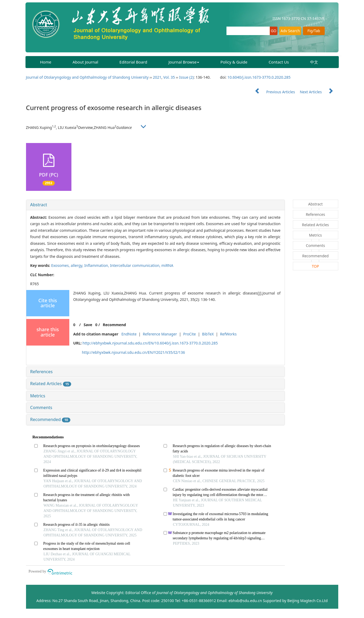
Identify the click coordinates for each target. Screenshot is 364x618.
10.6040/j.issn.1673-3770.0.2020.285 (259, 77)
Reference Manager (160, 334)
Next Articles (319, 92)
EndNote (129, 334)
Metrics (38, 396)
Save (88, 325)
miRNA (167, 265)
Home (46, 62)
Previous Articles (273, 92)
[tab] (155, 205)
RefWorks (228, 334)
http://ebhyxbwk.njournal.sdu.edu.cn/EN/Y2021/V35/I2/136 (133, 352)
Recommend (114, 325)
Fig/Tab (314, 31)
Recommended (50, 419)
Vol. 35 (169, 77)
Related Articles (51, 384)
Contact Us (279, 62)
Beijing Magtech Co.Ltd (307, 601)
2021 (157, 77)
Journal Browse (184, 62)
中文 (314, 62)
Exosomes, (61, 265)
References (42, 372)
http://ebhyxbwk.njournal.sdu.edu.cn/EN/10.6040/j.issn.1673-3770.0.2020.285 (150, 343)
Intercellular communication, (136, 265)
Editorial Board (133, 62)
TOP (316, 266)
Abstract (39, 205)
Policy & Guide (234, 62)
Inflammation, (97, 265)
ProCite (190, 334)
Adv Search (290, 31)
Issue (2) (187, 77)
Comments (41, 407)
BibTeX (208, 334)
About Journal (85, 62)
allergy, (77, 265)
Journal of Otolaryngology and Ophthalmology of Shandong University (87, 77)
